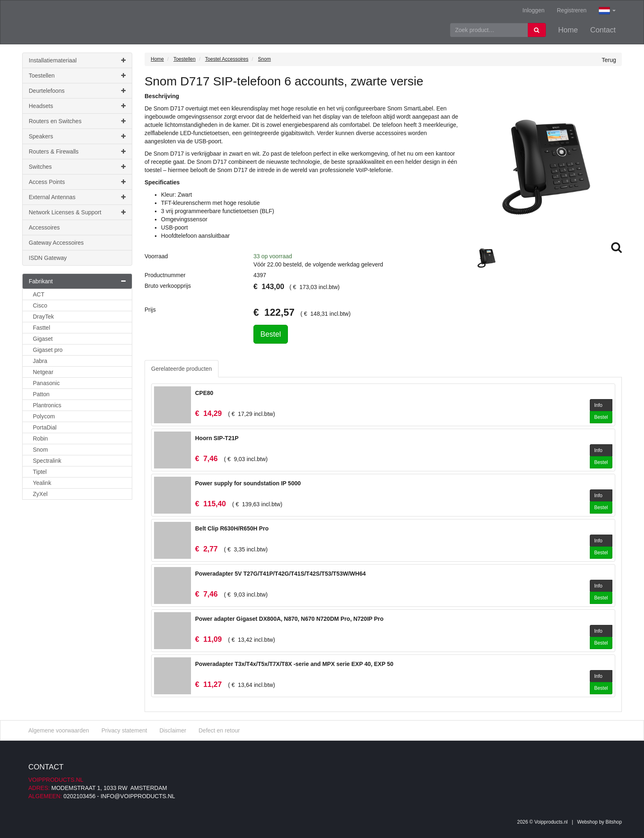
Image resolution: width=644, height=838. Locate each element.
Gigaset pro (48, 350)
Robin (40, 439)
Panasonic (46, 383)
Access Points (77, 182)
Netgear (43, 372)
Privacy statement (124, 730)
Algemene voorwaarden (59, 730)
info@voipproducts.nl (138, 796)
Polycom (44, 416)
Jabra (40, 361)
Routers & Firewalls (77, 152)
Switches (77, 167)
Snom (40, 450)
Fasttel (41, 328)
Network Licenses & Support (77, 212)
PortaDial (45, 427)
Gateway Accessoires (56, 243)
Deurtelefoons (77, 91)
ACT (39, 294)
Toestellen (77, 76)
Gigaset (43, 339)
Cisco (40, 305)
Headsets (77, 106)
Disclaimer (173, 730)
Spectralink (47, 461)
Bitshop (614, 822)
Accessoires (44, 227)
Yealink (42, 483)
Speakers (77, 136)
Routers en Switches (77, 121)
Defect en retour (219, 730)
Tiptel (40, 472)
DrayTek (43, 317)
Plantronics (47, 405)
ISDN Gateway (48, 258)
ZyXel (40, 494)
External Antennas (77, 197)
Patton (41, 394)
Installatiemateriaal (77, 60)
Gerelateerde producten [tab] (182, 369)
